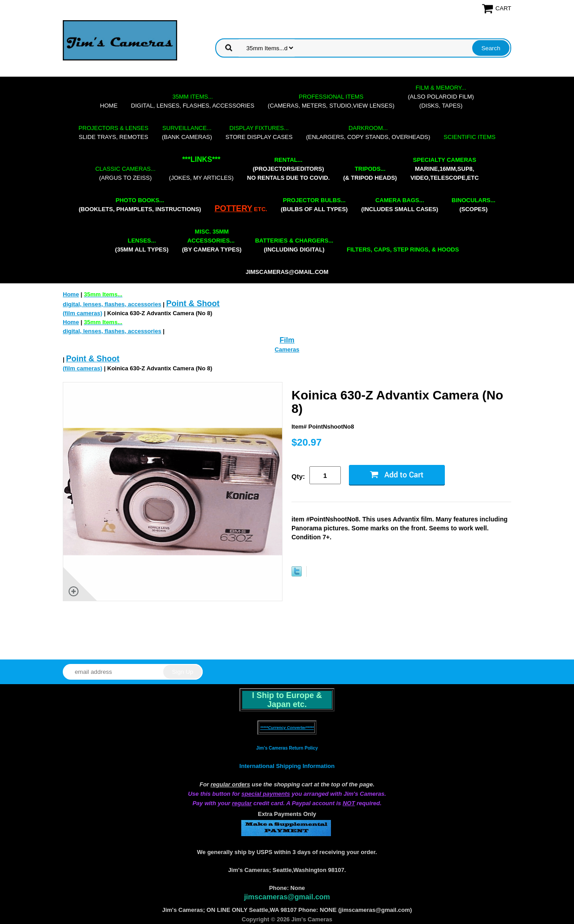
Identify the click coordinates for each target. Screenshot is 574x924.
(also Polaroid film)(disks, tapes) (441, 97)
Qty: (298, 476)
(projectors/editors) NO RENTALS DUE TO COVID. (288, 169)
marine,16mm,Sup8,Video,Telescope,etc (444, 169)
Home (109, 106)
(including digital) (294, 245)
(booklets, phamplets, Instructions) (140, 205)
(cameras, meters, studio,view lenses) (331, 101)
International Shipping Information (287, 766)
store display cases (259, 132)
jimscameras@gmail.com (287, 272)
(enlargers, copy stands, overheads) (368, 132)
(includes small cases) (400, 205)
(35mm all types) (142, 245)
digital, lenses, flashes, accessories (193, 101)
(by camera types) (212, 241)
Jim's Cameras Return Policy (287, 748)
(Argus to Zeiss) (125, 173)
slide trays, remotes (113, 132)
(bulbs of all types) (314, 205)
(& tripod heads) (370, 173)
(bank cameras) (187, 132)
